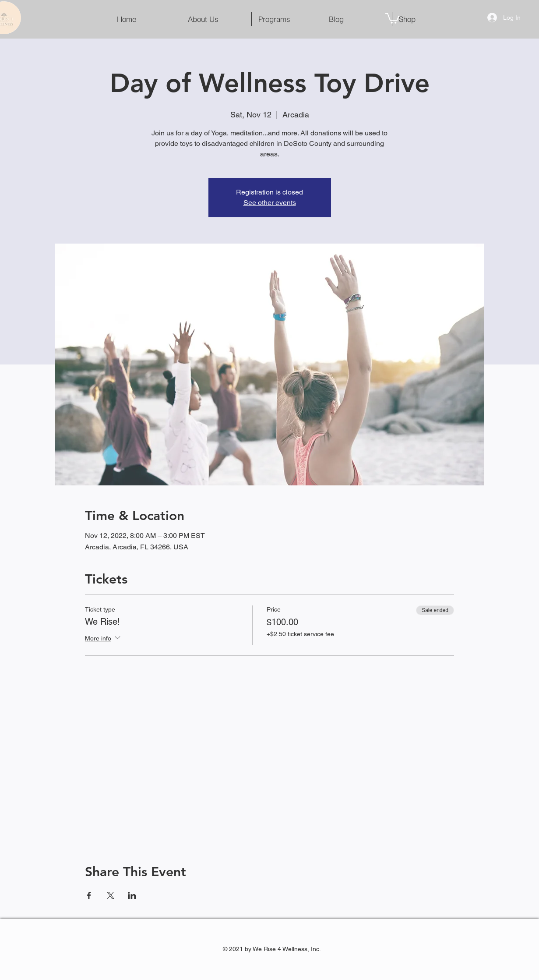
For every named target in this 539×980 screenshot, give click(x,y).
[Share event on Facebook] (89, 895)
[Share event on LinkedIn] (132, 895)
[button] (392, 18)
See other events (270, 203)
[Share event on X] (111, 895)
